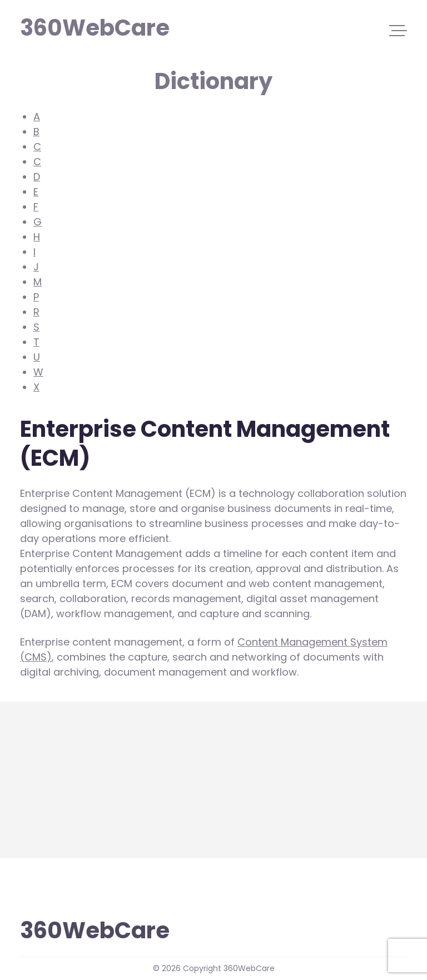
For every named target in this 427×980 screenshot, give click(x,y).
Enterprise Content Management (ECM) (118, 787)
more (33, 815)
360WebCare (72, 27)
